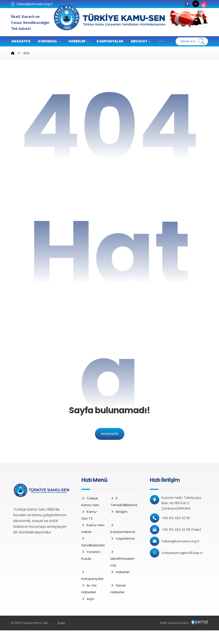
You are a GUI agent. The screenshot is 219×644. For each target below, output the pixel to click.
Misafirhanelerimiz (122, 573)
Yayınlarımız (123, 552)
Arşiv (88, 613)
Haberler (120, 586)
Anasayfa (109, 448)
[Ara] (201, 41)
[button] (187, 4)
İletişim (119, 525)
